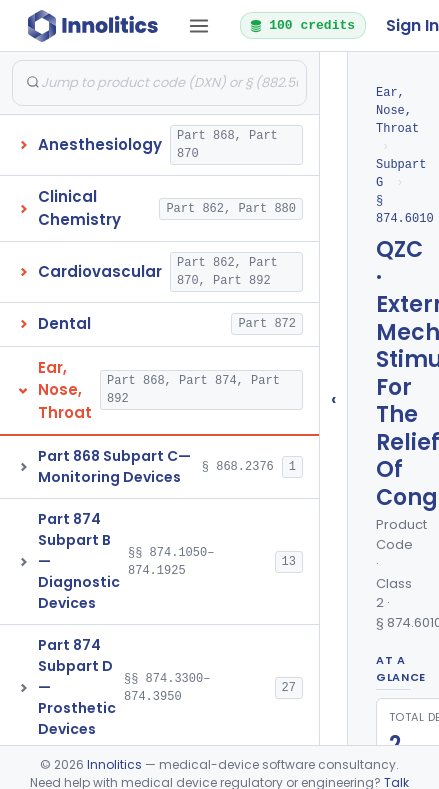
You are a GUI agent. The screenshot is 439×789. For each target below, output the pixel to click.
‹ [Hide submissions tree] (334, 398)
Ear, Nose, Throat (397, 110)
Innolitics (114, 764)
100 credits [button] (302, 25)
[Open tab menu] (199, 26)
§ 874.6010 (405, 209)
